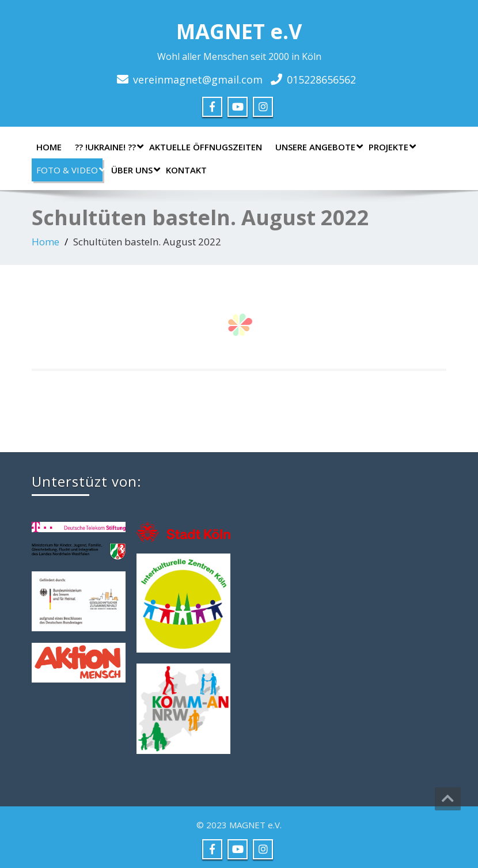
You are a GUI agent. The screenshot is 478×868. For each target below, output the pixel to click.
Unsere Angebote (318, 147)
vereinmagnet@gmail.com (198, 79)
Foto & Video (69, 170)
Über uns (134, 170)
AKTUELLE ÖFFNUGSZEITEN (206, 147)
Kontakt (186, 170)
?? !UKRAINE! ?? (108, 147)
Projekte (391, 147)
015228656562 (321, 79)
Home (49, 147)
